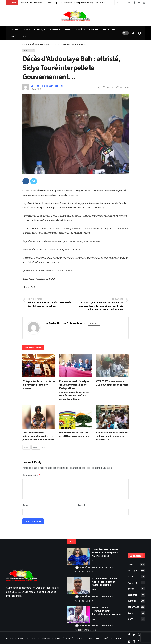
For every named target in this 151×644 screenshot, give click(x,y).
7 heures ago (83, 571)
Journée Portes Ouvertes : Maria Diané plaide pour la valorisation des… (106, 552)
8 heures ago (83, 600)
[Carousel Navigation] (114, 3)
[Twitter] (139, 3)
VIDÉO (136, 618)
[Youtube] (144, 3)
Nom (26, 505)
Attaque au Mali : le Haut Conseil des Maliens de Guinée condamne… (105, 581)
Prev (26, 447)
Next (36, 447)
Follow (94, 323)
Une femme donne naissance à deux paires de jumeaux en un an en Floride (38, 436)
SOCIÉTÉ (71, 562)
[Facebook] (135, 3)
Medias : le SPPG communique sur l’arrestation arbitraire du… (107, 610)
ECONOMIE (136, 594)
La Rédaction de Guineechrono (47, 86)
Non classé (29, 50)
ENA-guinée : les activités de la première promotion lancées (39, 385)
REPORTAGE (136, 606)
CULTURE (136, 600)
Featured (136, 582)
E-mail (82, 505)
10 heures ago (83, 629)
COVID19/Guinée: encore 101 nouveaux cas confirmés (112, 383)
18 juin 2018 (36, 89)
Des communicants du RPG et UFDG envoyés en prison (74, 434)
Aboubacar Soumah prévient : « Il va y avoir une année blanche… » (112, 436)
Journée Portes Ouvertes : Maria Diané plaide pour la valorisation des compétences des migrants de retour (62, 3)
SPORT (136, 588)
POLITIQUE (136, 570)
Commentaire (31, 475)
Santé (136, 612)
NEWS (70, 591)
